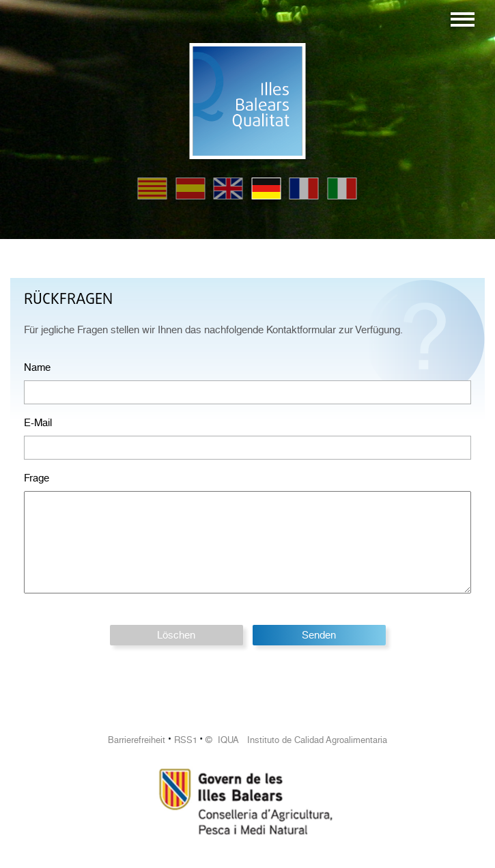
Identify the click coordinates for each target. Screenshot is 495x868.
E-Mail (38, 423)
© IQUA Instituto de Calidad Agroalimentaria (296, 740)
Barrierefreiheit (137, 740)
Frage (37, 478)
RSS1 (186, 740)
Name (37, 367)
